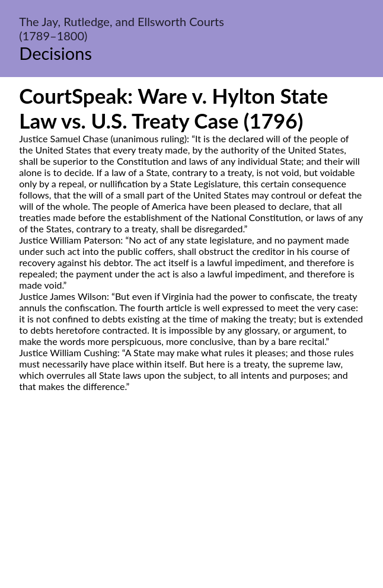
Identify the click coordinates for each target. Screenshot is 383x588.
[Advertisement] (191, 503)
